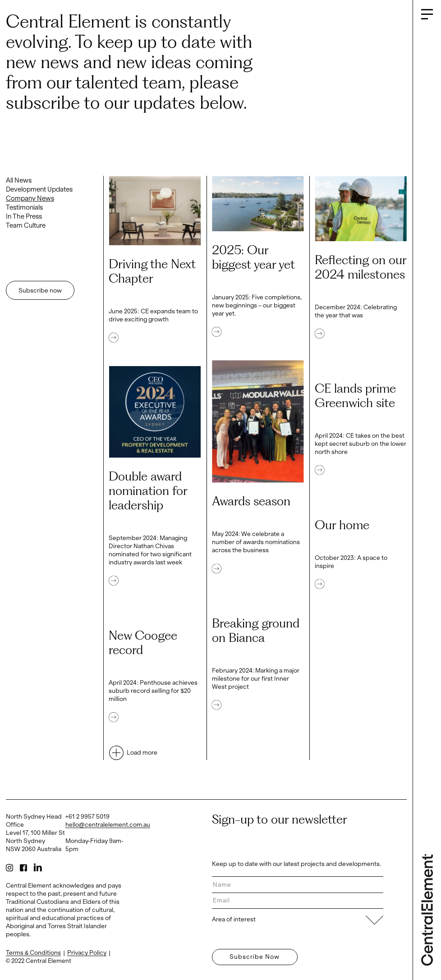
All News (19, 180)
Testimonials (24, 207)
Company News (30, 198)
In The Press (24, 216)
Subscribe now (40, 291)
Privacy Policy (87, 953)
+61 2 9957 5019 (88, 817)
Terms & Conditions (34, 953)
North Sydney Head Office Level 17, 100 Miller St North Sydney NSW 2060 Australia (35, 833)
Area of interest (298, 920)
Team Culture (26, 225)
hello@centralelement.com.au (108, 825)
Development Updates (39, 189)
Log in (13, 975)
